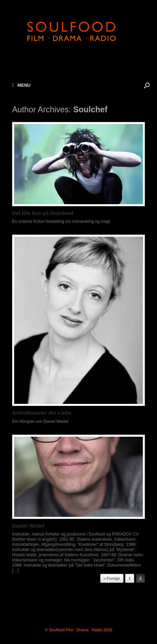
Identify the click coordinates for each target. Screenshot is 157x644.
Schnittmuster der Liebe (42, 413)
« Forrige (112, 578)
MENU (21, 85)
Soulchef (90, 110)
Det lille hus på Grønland (43, 213)
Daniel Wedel (28, 526)
